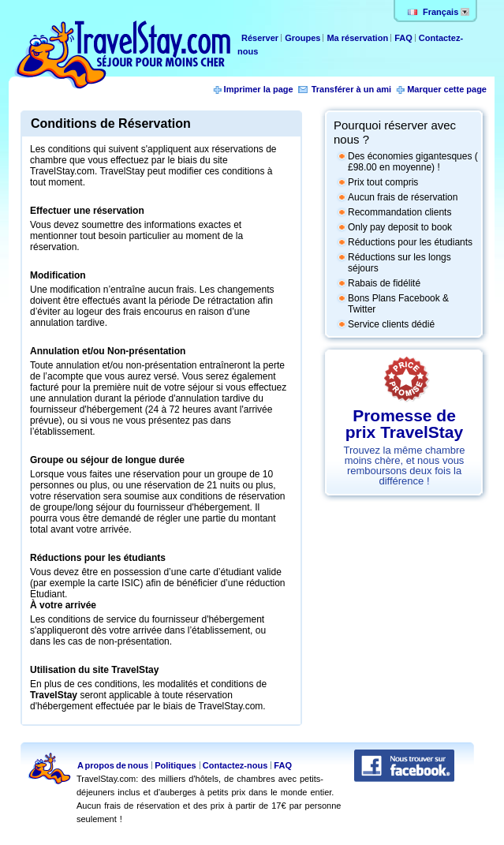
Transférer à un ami (352, 89)
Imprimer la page (259, 89)
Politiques (175, 765)
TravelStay (54, 695)
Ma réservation (358, 38)
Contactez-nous (235, 765)
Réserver (261, 38)
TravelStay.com (122, 55)
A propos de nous (113, 765)
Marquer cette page (447, 89)
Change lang (465, 12)
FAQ (403, 38)
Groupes (302, 38)
